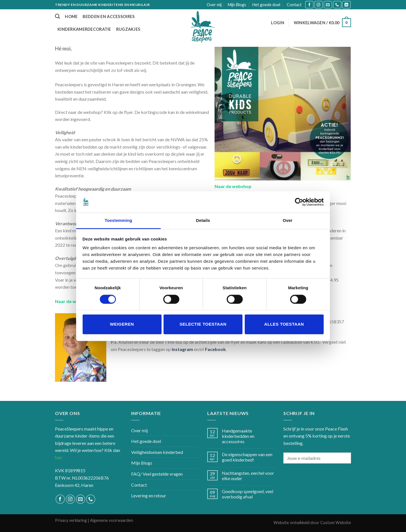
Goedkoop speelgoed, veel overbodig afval (248, 494)
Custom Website (336, 523)
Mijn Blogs (237, 5)
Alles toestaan (284, 324)
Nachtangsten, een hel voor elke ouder (248, 476)
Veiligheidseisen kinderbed (157, 452)
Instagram (182, 349)
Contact (294, 5)
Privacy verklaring (71, 520)
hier (59, 457)
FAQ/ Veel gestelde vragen (157, 474)
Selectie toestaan (203, 324)
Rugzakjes (128, 29)
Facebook (215, 349)
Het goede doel (266, 5)
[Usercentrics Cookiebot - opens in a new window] (299, 202)
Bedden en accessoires (109, 16)
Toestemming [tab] (118, 221)
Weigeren (122, 324)
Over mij (214, 5)
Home (71, 16)
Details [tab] (203, 221)
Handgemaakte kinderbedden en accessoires (238, 436)
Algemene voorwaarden (112, 520)
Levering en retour (149, 495)
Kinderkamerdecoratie (84, 29)
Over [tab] (288, 221)
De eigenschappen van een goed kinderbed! (247, 457)
